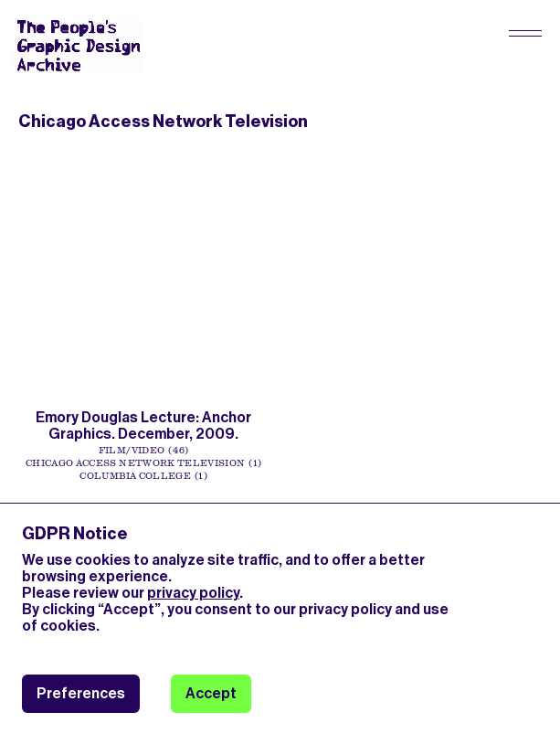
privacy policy (193, 593)
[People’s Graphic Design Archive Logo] (78, 46)
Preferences (81, 693)
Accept (211, 693)
